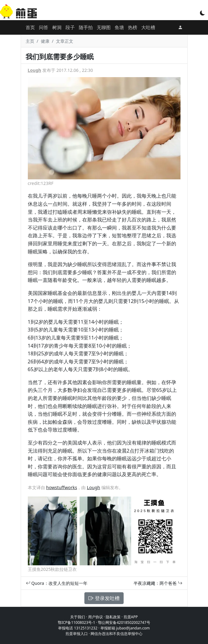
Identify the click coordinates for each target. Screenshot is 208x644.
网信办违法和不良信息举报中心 (117, 634)
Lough (35, 70)
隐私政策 (113, 617)
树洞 (57, 27)
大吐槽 (148, 27)
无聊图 (104, 27)
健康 (45, 41)
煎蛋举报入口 (77, 634)
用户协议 (96, 617)
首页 (30, 27)
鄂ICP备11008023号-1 (76, 622)
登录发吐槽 (104, 598)
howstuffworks (62, 487)
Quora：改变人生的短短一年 (57, 583)
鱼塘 (119, 27)
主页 (30, 41)
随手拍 (86, 27)
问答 (44, 27)
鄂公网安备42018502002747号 (124, 622)
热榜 (133, 27)
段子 (70, 27)
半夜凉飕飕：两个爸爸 (158, 583)
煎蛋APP (131, 617)
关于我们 (78, 617)
